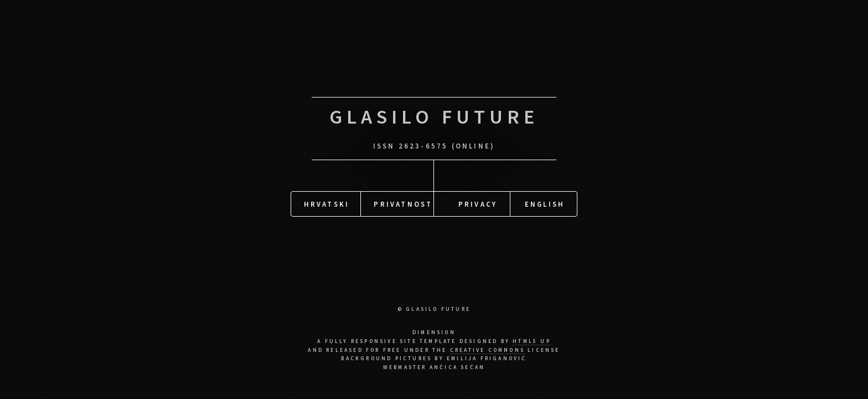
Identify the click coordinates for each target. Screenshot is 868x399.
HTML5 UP (532, 341)
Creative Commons (487, 350)
